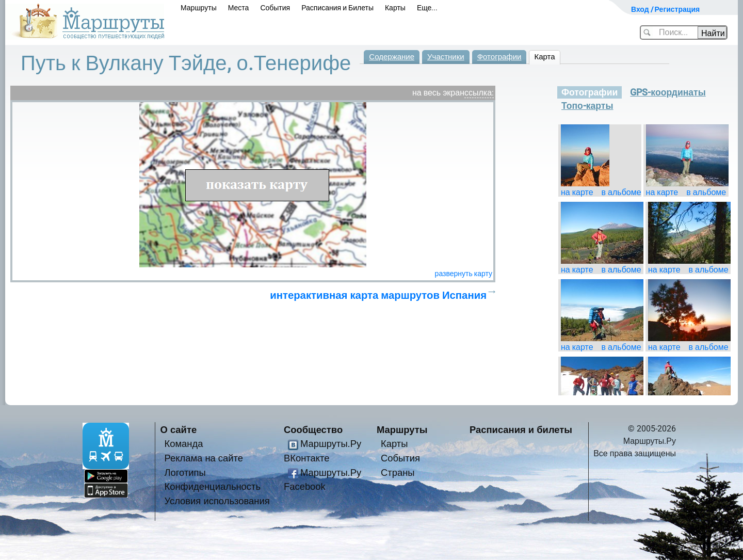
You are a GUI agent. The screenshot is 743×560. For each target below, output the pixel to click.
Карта (544, 57)
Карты (395, 8)
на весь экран (438, 93)
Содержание (392, 57)
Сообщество (313, 430)
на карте (577, 192)
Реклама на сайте (204, 458)
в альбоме (621, 192)
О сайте (179, 430)
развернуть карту (464, 274)
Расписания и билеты (521, 430)
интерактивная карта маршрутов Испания (378, 295)
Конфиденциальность (213, 486)
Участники (446, 57)
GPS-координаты (668, 92)
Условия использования (217, 501)
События (275, 8)
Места (239, 8)
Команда (184, 444)
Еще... (427, 8)
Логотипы (185, 473)
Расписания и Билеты (337, 8)
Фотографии (499, 57)
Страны (398, 473)
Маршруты (199, 8)
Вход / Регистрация (665, 9)
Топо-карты (587, 106)
